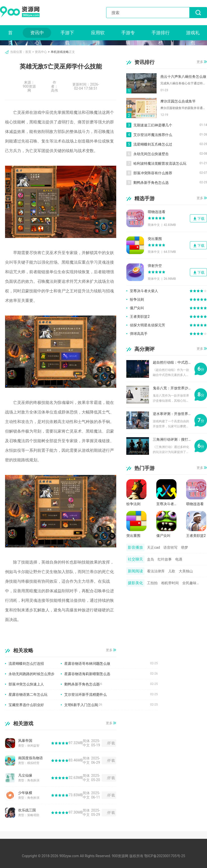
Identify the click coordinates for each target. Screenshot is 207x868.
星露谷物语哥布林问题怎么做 (87, 664)
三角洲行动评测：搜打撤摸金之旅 (172, 439)
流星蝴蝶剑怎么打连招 (26, 664)
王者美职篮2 (140, 317)
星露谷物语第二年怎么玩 (28, 695)
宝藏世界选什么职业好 (26, 705)
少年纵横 (25, 793)
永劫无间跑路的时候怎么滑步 (32, 674)
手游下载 (67, 34)
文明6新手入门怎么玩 (81, 705)
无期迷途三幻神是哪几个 (153, 125)
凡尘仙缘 (25, 775)
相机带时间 (170, 583)
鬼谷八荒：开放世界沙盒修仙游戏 (172, 388)
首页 (10, 34)
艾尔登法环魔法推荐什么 (153, 135)
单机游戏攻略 (60, 52)
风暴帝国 (25, 741)
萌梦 (185, 547)
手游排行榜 (161, 34)
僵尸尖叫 (137, 308)
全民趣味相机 (191, 583)
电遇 (179, 559)
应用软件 (98, 34)
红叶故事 (165, 559)
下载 (111, 743)
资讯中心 (37, 34)
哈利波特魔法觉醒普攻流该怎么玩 (160, 163)
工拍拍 (152, 583)
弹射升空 (155, 266)
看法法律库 (156, 571)
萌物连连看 (157, 212)
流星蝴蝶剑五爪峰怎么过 (153, 144)
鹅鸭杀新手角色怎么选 (82, 684)
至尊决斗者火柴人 (144, 291)
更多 (109, 650)
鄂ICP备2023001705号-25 (165, 856)
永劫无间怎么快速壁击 (151, 154)
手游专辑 (128, 34)
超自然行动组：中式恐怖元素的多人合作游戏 (172, 362)
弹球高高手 (139, 334)
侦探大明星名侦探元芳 (147, 325)
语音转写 (170, 547)
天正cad (153, 547)
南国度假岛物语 (31, 758)
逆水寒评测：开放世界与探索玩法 (172, 414)
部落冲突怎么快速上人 (26, 684)
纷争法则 (137, 299)
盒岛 (151, 559)
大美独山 (186, 571)
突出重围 (155, 239)
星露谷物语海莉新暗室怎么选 (87, 674)
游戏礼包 (193, 34)
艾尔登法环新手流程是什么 (85, 695)
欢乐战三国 (27, 810)
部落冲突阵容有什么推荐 (153, 173)
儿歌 (172, 571)
